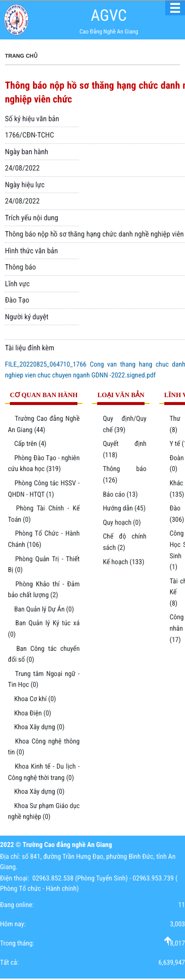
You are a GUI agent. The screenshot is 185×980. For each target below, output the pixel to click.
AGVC (109, 15)
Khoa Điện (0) (33, 713)
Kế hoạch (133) (123, 562)
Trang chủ (21, 56)
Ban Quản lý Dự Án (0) (44, 609)
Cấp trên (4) (30, 444)
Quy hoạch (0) (122, 523)
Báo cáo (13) (120, 495)
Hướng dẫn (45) (124, 508)
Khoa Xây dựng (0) (39, 727)
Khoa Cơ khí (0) (35, 699)
